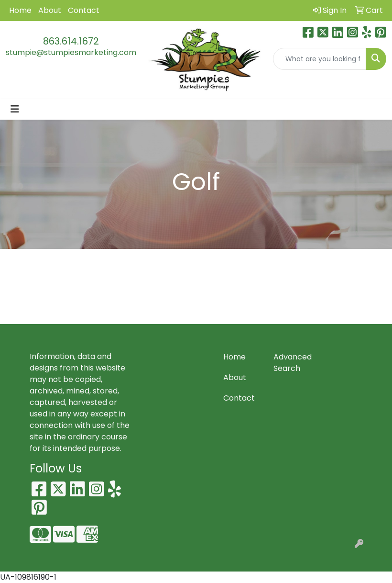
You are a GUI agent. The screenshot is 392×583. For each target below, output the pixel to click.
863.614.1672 (71, 41)
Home (20, 10)
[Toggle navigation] (15, 109)
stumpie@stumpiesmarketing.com (71, 52)
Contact (84, 10)
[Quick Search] (320, 59)
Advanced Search (293, 363)
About (50, 10)
